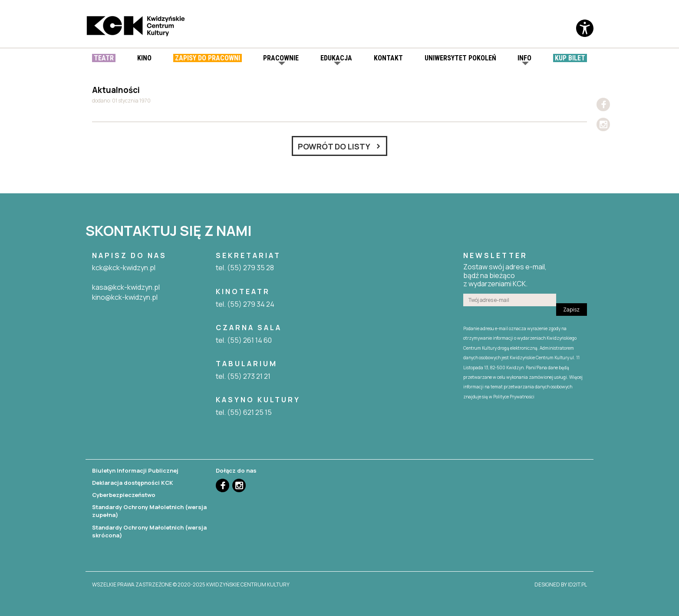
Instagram (603, 124)
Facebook (603, 104)
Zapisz (571, 310)
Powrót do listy (334, 146)
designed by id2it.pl (561, 585)
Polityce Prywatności (514, 397)
